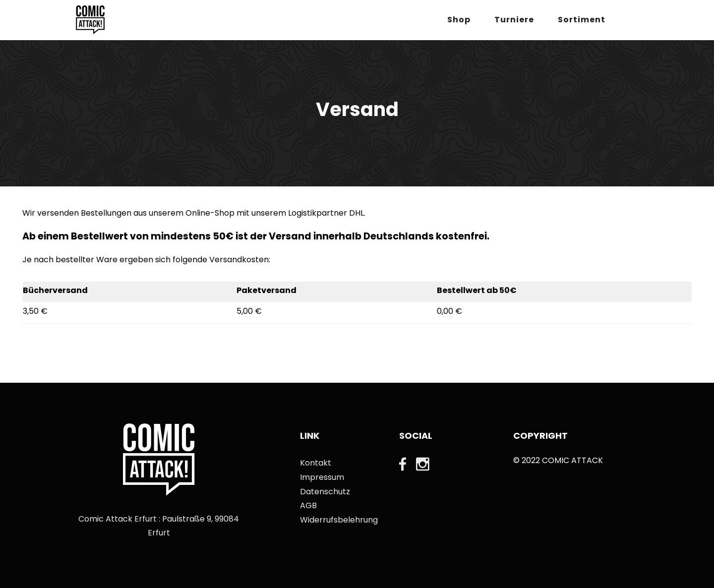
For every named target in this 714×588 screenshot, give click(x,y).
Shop (459, 20)
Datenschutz (325, 492)
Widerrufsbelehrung (339, 520)
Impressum (322, 477)
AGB (308, 505)
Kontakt (316, 463)
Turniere (514, 20)
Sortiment (582, 20)
